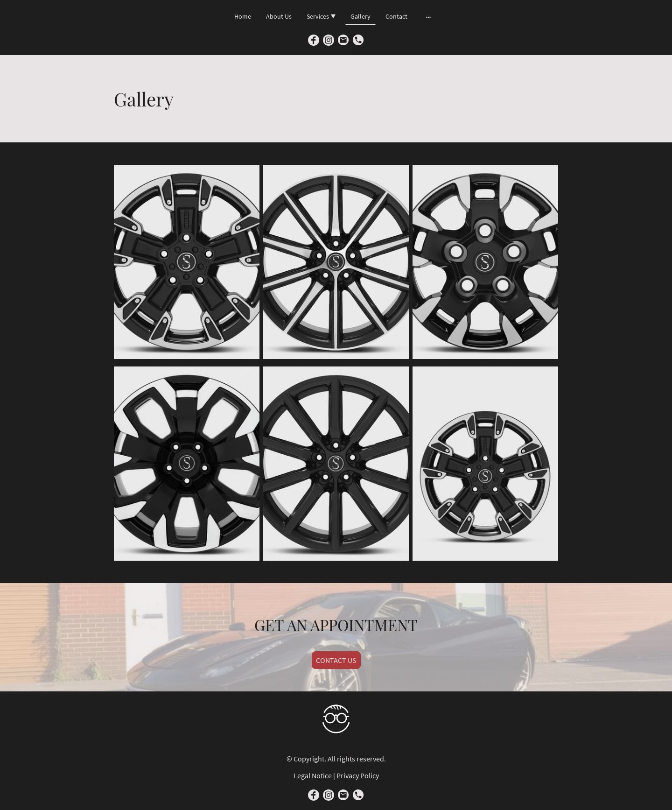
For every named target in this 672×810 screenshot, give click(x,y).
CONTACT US (336, 660)
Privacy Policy (358, 775)
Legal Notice (313, 775)
